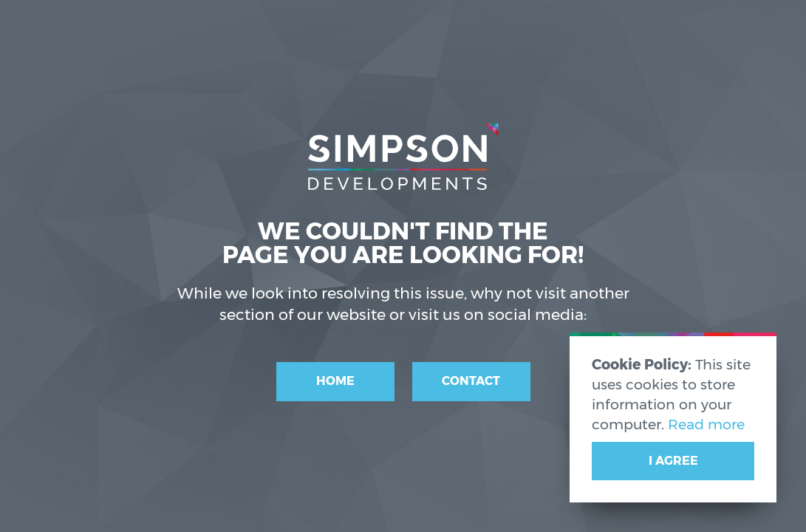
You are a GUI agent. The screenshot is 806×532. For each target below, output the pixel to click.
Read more (706, 424)
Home (335, 381)
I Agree (673, 461)
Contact (471, 381)
